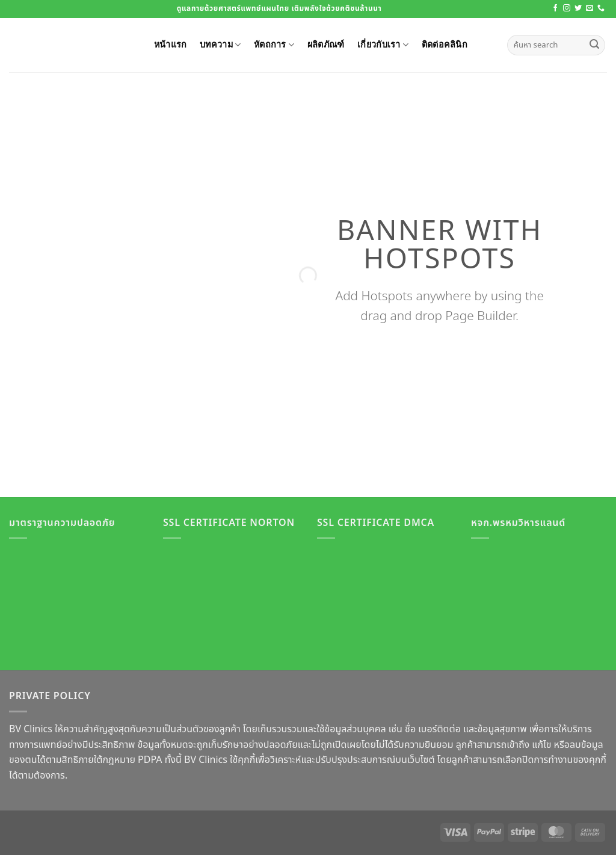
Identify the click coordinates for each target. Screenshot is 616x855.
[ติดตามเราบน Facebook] (555, 8)
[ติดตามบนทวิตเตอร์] (578, 8)
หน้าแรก (171, 44)
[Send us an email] (590, 8)
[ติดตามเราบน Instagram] (567, 8)
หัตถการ (274, 45)
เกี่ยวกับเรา (383, 45)
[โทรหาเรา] (601, 8)
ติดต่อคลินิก (445, 44)
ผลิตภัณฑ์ (326, 44)
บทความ (220, 45)
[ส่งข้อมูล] (594, 45)
